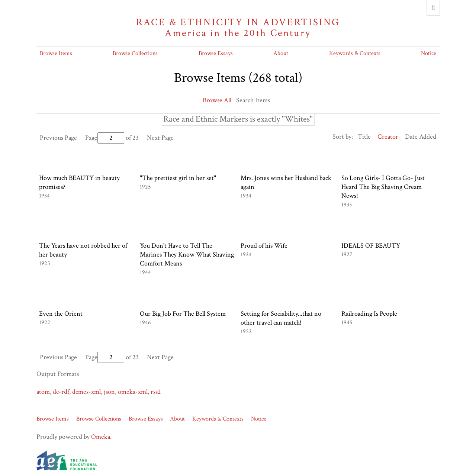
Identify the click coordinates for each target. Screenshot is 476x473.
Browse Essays (216, 53)
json (109, 392)
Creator (388, 137)
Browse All (217, 100)
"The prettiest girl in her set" (178, 178)
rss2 (156, 392)
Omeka (101, 437)
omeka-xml (133, 392)
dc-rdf (61, 392)
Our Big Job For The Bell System (183, 314)
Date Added (421, 137)
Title (364, 137)
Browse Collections (135, 53)
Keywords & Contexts (355, 53)
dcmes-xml (86, 392)
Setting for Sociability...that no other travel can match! (281, 318)
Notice (429, 53)
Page (105, 138)
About (281, 53)
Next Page (160, 138)
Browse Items (56, 53)
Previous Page (58, 138)
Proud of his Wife (264, 246)
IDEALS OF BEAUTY (371, 246)
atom (43, 392)
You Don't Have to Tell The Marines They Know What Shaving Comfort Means (187, 255)
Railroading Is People (369, 314)
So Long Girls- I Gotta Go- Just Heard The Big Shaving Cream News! (383, 187)
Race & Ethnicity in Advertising (238, 28)
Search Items (253, 100)
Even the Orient (61, 314)
